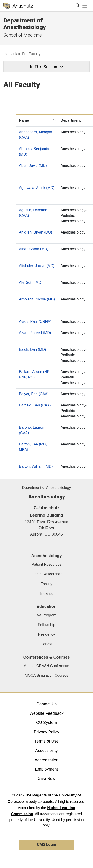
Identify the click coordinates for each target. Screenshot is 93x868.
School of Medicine (23, 35)
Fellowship (47, 625)
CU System (46, 723)
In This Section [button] (46, 67)
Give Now (46, 779)
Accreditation (46, 760)
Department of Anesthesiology (25, 24)
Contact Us (46, 704)
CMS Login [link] (46, 844)
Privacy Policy (46, 732)
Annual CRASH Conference (46, 666)
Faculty (47, 584)
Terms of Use (46, 741)
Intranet (46, 594)
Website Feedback (46, 713)
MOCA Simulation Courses (46, 675)
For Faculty (31, 54)
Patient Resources (46, 564)
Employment (46, 769)
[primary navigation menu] (85, 6)
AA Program (46, 615)
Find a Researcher (47, 574)
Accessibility (46, 751)
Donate (47, 644)
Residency (46, 634)
